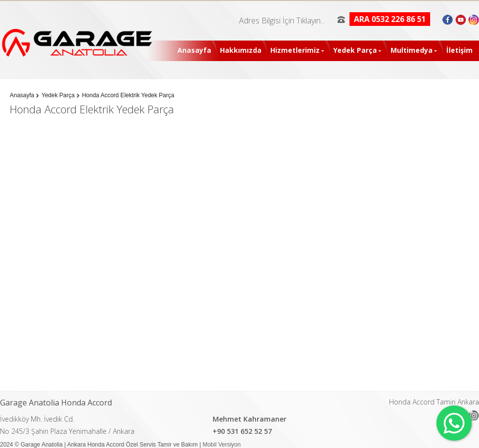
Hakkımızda (241, 50)
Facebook (448, 20)
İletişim (459, 50)
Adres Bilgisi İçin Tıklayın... (282, 21)
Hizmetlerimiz (295, 50)
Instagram (473, 20)
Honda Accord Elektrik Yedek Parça (128, 95)
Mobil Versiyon (221, 445)
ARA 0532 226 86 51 (390, 19)
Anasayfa (194, 50)
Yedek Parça (355, 50)
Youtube (461, 20)
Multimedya (412, 50)
